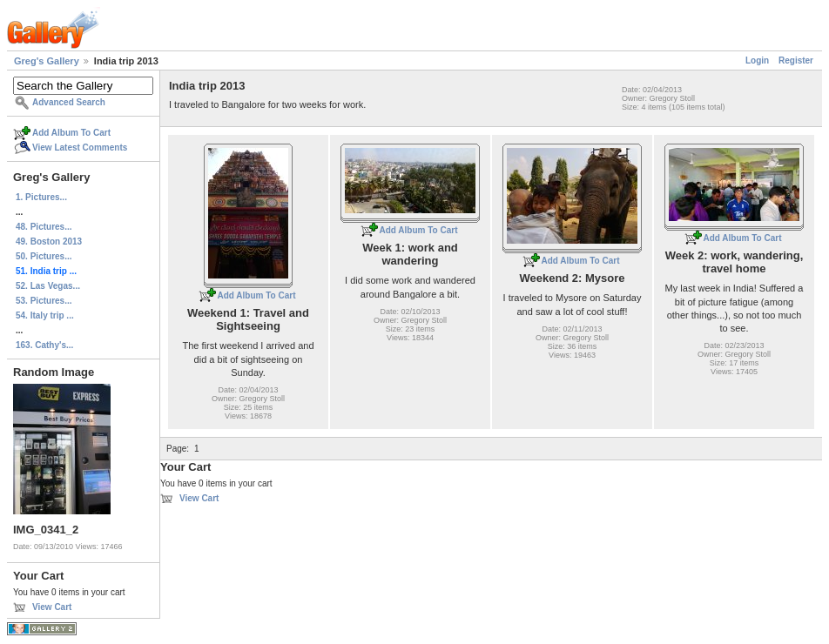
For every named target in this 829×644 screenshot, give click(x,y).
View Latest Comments (80, 148)
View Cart (52, 607)
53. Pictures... (44, 301)
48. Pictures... (44, 227)
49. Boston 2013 (49, 241)
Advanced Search (69, 102)
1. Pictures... (41, 197)
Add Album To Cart (71, 133)
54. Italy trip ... (45, 315)
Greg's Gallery (47, 61)
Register (796, 60)
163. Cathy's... (44, 345)
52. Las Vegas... (48, 286)
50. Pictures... (44, 256)
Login (757, 60)
